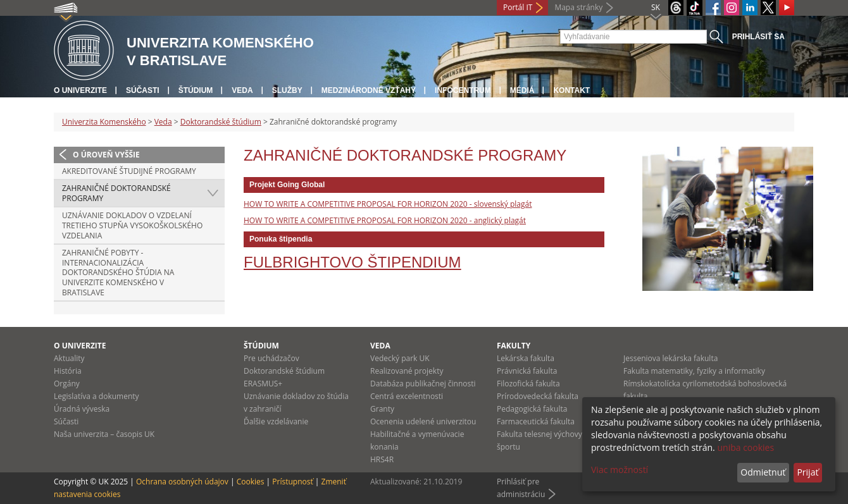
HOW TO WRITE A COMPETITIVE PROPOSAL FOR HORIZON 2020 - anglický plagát (385, 220)
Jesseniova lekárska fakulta (670, 358)
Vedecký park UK (400, 358)
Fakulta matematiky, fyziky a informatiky (694, 371)
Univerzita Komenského (104, 122)
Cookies (251, 482)
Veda (242, 90)
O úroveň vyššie (106, 155)
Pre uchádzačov (271, 358)
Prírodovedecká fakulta (538, 396)
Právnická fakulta (527, 371)
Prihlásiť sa (758, 37)
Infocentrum (463, 90)
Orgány (67, 384)
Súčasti (143, 90)
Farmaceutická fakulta (536, 421)
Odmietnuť (763, 472)
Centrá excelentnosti (407, 396)
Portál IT (518, 7)
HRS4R (382, 459)
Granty (382, 409)
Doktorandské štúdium (221, 122)
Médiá (522, 90)
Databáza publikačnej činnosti (423, 384)
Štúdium (196, 90)
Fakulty (514, 346)
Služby (287, 90)
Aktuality (69, 358)
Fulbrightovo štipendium (352, 262)
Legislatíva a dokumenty (97, 396)
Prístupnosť (292, 482)
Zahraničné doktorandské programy (116, 193)
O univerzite (80, 90)
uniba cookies (745, 447)
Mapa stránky (578, 7)
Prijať (807, 472)
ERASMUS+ (263, 384)
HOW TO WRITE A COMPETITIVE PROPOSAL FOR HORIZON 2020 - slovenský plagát (388, 204)
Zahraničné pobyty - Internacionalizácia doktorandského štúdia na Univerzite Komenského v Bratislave (118, 272)
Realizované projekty (407, 371)
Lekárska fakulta (526, 358)
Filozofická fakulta (528, 384)
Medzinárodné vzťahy (369, 90)
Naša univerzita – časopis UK (104, 434)
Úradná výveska (82, 409)
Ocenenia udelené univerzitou (423, 421)
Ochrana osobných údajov (182, 482)
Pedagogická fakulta (532, 409)
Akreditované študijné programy (129, 171)
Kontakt (571, 90)
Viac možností (620, 470)
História (68, 371)
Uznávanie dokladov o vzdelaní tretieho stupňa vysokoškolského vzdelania (132, 225)
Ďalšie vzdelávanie (276, 421)
